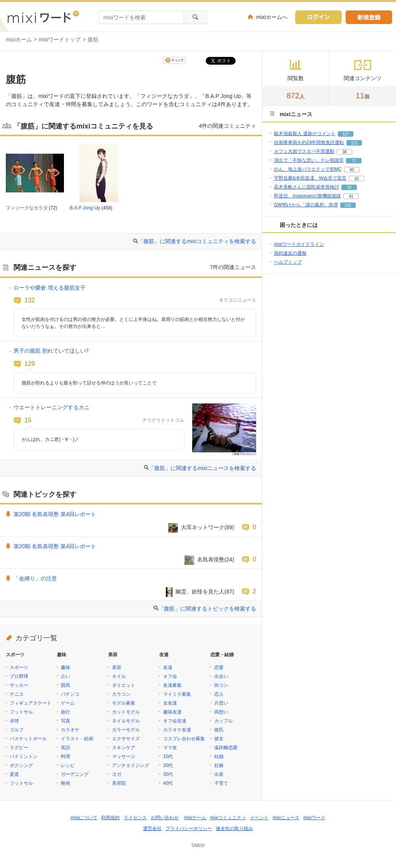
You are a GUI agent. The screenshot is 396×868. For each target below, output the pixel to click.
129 (30, 364)
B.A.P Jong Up (85, 208)
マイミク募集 (177, 694)
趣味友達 (172, 712)
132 (30, 300)
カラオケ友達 (177, 730)
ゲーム (68, 703)
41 (351, 196)
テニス (17, 694)
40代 (168, 783)
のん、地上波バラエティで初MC (308, 169)
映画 (65, 783)
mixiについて (84, 818)
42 (357, 179)
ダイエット (124, 685)
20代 (168, 765)
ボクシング (21, 765)
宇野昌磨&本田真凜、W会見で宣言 (310, 178)
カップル (224, 721)
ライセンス (135, 818)
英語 (65, 748)
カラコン (121, 694)
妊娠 (219, 765)
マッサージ (124, 756)
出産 (219, 774)
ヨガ (117, 774)
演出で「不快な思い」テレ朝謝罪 (309, 160)
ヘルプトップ (288, 262)
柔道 (14, 774)
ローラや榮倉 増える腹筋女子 (50, 288)
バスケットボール (28, 739)
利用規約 (110, 818)
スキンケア (124, 748)
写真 (65, 721)
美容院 (119, 783)
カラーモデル (126, 730)
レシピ (68, 765)
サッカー (19, 685)
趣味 (65, 667)
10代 (168, 756)
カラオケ (70, 730)
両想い (221, 712)
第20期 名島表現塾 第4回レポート (55, 514)
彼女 (219, 739)
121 (354, 143)
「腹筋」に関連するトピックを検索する (207, 609)
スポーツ (19, 667)
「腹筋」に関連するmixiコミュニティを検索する (197, 241)
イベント (259, 818)
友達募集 (172, 685)
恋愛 (219, 667)
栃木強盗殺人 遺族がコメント (305, 134)
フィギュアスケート (31, 703)
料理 (65, 756)
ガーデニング (75, 774)
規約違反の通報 (290, 253)
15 (28, 420)
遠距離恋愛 (226, 748)
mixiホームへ (272, 17)
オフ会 (170, 676)
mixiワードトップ (60, 39)
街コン (221, 685)
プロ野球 (19, 676)
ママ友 (170, 748)
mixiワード (314, 818)
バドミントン (24, 756)
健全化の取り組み (234, 829)
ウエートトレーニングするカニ (52, 407)
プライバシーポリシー (189, 829)
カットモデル (126, 712)
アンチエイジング (131, 765)
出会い (221, 676)
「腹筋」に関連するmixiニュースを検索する (202, 468)
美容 (117, 667)
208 (348, 205)
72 (354, 161)
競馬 (65, 685)
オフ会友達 (175, 721)
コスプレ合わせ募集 (184, 739)
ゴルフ (17, 730)
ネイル (119, 676)
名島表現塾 (211, 559)
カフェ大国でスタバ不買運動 (304, 151)
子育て (221, 783)
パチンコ (70, 694)
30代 (168, 774)
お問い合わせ (165, 818)
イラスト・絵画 (77, 739)
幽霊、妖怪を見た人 (200, 592)
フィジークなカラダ (27, 208)
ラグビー (19, 748)
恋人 (219, 694)
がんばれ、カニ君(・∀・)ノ (50, 439)
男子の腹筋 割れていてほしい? (51, 351)
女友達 (170, 703)
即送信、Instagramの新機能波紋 (307, 196)
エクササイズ (126, 739)
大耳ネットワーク (203, 527)
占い (65, 676)
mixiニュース (286, 818)
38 (344, 152)
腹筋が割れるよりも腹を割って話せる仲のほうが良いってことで (89, 383)
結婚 (219, 756)
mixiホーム (19, 39)
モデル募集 (124, 703)
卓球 (14, 721)
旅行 (65, 712)
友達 (168, 667)
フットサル (21, 712)
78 (349, 188)
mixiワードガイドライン (299, 244)
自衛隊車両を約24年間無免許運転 (309, 142)
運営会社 (152, 829)
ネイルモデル (126, 721)
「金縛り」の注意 (35, 578)
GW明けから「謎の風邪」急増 (306, 205)
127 (346, 134)
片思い (221, 703)
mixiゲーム (195, 818)
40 (352, 170)
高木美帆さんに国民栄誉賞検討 (306, 187)
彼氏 (219, 730)
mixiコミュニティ (228, 818)
